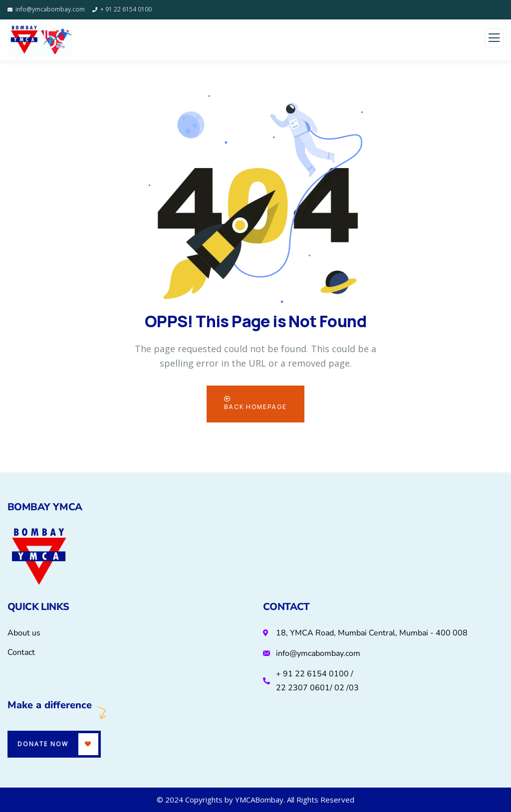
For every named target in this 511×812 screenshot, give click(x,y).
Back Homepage (255, 404)
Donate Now (43, 744)
